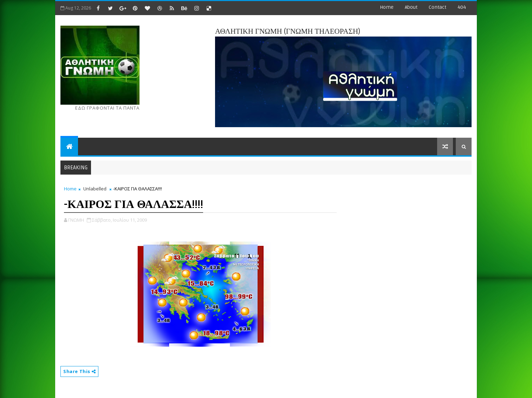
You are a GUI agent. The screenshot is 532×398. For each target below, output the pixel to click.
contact (437, 7)
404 (462, 7)
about (411, 7)
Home (387, 7)
